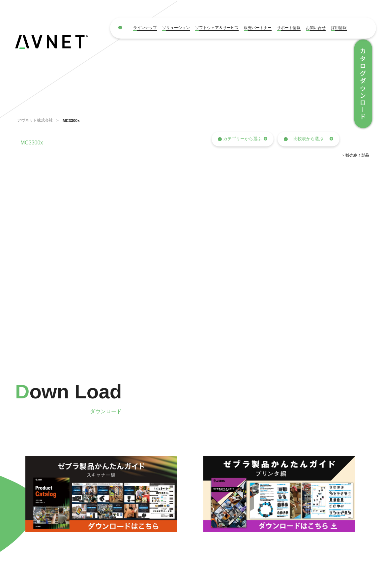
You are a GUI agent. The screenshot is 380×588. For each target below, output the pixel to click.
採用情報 (339, 28)
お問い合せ (316, 28)
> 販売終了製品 (356, 155)
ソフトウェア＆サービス (217, 28)
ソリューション (176, 28)
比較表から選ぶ (308, 139)
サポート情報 (289, 28)
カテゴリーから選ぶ (243, 139)
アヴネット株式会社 (35, 120)
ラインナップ (145, 28)
